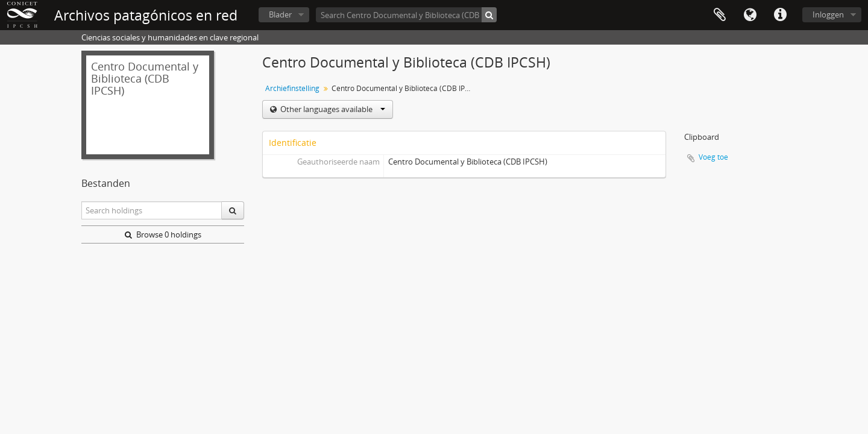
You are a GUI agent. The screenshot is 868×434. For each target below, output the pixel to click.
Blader (280, 14)
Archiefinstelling (292, 88)
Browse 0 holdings (163, 234)
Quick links (780, 15)
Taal (750, 15)
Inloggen (828, 14)
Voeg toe (713, 157)
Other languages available (332, 109)
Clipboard (720, 15)
